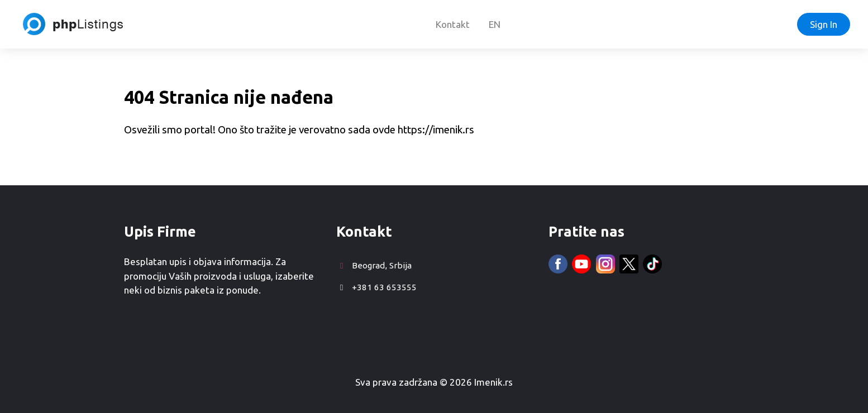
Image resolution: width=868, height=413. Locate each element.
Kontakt (453, 24)
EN (495, 24)
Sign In (824, 24)
